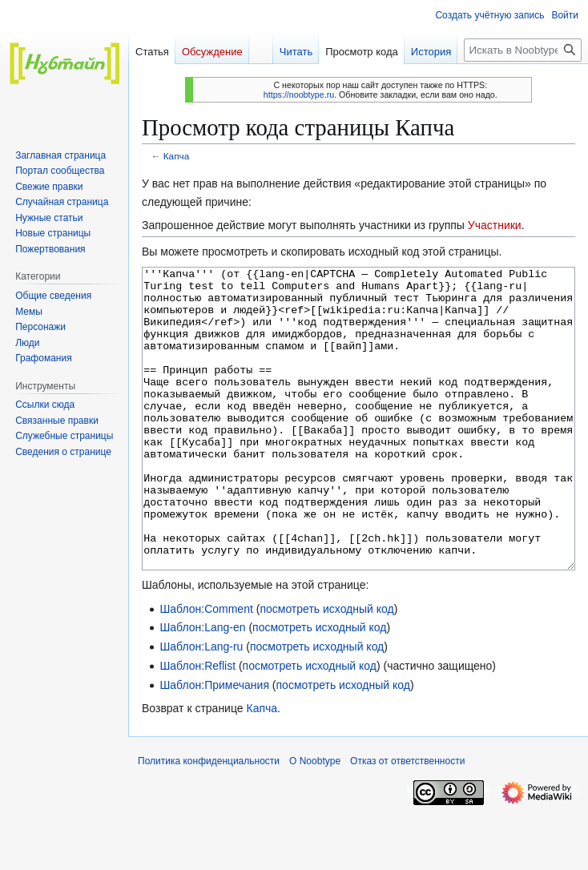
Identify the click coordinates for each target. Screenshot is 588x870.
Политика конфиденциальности (209, 821)
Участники (495, 225)
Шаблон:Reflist (197, 726)
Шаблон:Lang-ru (201, 707)
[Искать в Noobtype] (523, 50)
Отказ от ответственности (407, 821)
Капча (176, 156)
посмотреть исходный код (326, 669)
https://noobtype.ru (299, 95)
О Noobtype (315, 821)
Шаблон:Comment (206, 669)
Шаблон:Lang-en (202, 687)
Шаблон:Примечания (214, 745)
